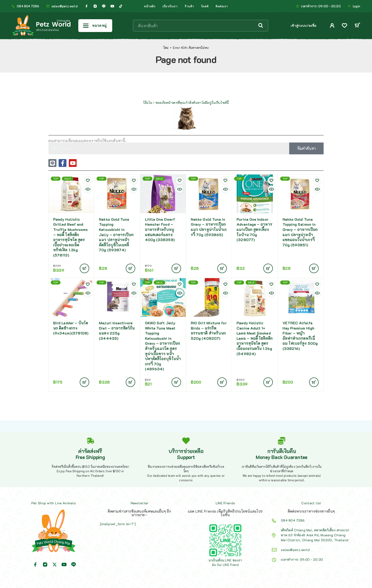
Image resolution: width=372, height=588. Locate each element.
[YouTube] (112, 6)
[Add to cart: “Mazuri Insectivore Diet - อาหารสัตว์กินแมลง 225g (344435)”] (130, 382)
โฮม (166, 48)
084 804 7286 (28, 6)
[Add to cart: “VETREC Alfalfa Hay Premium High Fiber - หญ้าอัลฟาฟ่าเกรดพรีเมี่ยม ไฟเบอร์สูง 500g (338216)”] (314, 382)
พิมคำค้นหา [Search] (307, 148)
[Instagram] (95, 6)
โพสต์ (205, 6)
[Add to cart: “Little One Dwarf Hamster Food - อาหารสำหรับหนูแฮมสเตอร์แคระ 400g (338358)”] (176, 268)
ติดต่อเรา (222, 6)
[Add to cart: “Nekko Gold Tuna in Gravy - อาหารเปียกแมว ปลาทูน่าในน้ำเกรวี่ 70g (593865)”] (222, 268)
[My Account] (332, 25)
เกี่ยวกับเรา (170, 6)
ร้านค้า (189, 6)
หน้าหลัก (150, 6)
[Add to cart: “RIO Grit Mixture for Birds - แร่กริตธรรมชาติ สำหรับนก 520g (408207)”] (222, 382)
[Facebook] (87, 6)
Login (356, 6)
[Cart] (357, 26)
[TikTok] (121, 6)
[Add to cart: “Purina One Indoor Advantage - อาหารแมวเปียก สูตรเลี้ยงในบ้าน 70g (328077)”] (268, 268)
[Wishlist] (344, 26)
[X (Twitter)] (55, 565)
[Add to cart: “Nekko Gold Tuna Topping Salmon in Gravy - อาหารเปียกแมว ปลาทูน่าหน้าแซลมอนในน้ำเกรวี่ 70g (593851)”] (314, 268)
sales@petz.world (65, 6)
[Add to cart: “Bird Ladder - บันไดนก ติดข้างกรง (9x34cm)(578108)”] (84, 382)
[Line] (104, 6)
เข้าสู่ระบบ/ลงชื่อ (304, 25)
